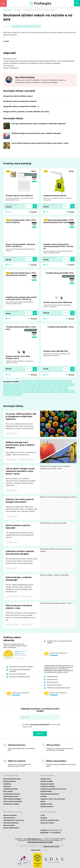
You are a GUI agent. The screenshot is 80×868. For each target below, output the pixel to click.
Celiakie (44, 797)
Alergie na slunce (47, 807)
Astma (43, 802)
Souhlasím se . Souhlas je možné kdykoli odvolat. (41, 726)
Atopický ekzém (46, 792)
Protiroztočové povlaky (26, 392)
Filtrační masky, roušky (44, 382)
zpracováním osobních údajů (40, 725)
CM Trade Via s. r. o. (35, 839)
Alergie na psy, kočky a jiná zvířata (53, 789)
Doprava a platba (10, 816)
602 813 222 (44, 833)
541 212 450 (57, 833)
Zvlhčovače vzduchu (11, 797)
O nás (43, 816)
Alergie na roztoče (33, 26)
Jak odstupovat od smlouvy (14, 821)
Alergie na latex (46, 804)
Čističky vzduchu (27, 382)
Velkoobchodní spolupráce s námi (40, 843)
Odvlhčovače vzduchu (12, 794)
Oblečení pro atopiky (11, 804)
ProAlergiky (8, 10)
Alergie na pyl (18, 26)
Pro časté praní (62, 389)
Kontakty (44, 818)
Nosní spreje (57, 385)
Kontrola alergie (30, 385)
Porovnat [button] (34, 212)
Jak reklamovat (9, 818)
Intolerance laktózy (48, 787)
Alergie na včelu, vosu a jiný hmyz (53, 799)
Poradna (17, 10)
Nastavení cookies (47, 823)
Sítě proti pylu (42, 392)
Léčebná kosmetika (11, 789)
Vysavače (8, 395)
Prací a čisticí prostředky (13, 802)
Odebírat (40, 734)
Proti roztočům (10, 392)
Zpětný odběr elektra (11, 828)
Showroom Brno (9, 826)
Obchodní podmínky (11, 823)
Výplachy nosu (55, 392)
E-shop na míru (36, 850)
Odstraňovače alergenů (13, 389)
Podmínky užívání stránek (51, 847)
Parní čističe (49, 389)
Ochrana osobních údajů (50, 821)
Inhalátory (8, 385)
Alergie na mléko (47, 782)
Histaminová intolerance (50, 794)
